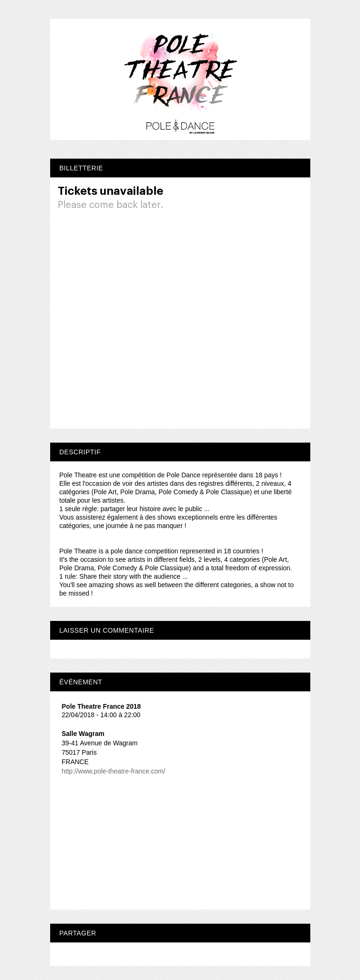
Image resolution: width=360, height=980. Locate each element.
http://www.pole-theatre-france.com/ (114, 771)
